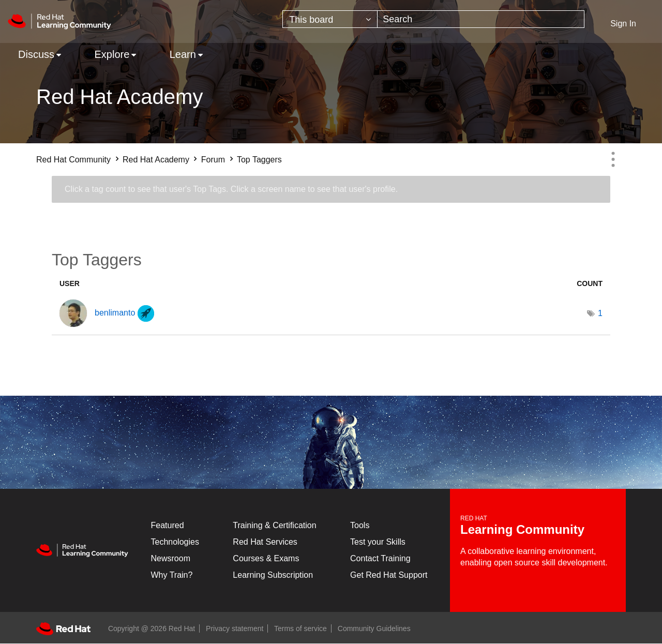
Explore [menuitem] (112, 54)
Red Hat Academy (156, 160)
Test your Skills (378, 542)
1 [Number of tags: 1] (600, 313)
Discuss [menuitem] (36, 54)
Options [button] (613, 159)
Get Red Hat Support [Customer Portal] (389, 575)
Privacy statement (235, 628)
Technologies (175, 542)
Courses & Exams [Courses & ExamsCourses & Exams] (266, 558)
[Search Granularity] (330, 19)
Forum (213, 160)
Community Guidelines (374, 628)
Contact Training (380, 558)
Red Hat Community (73, 160)
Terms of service (300, 628)
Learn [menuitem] (183, 54)
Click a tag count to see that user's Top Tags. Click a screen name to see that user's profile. (231, 189)
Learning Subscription (273, 575)
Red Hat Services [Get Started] (265, 542)
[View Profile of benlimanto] (115, 313)
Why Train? (172, 575)
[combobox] (481, 19)
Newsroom (171, 558)
